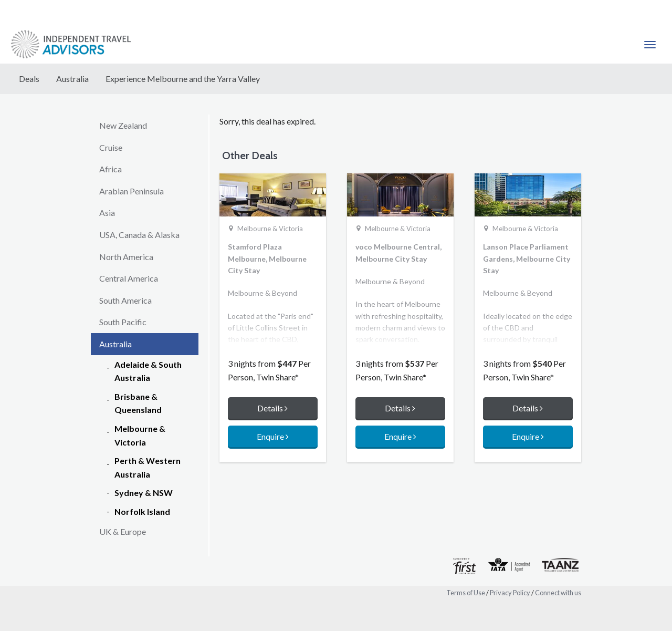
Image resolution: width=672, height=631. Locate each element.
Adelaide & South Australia (148, 371)
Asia (107, 213)
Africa (111, 169)
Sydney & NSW (144, 493)
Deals (29, 79)
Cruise (111, 147)
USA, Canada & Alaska (139, 235)
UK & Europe (123, 531)
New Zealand (123, 125)
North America (126, 257)
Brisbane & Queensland (138, 403)
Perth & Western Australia (148, 467)
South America (125, 300)
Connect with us (558, 593)
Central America (129, 278)
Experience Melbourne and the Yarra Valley (183, 79)
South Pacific (123, 322)
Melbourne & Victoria (140, 435)
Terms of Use (466, 593)
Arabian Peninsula (132, 191)
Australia (72, 79)
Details (272, 408)
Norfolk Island (142, 511)
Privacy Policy (510, 593)
